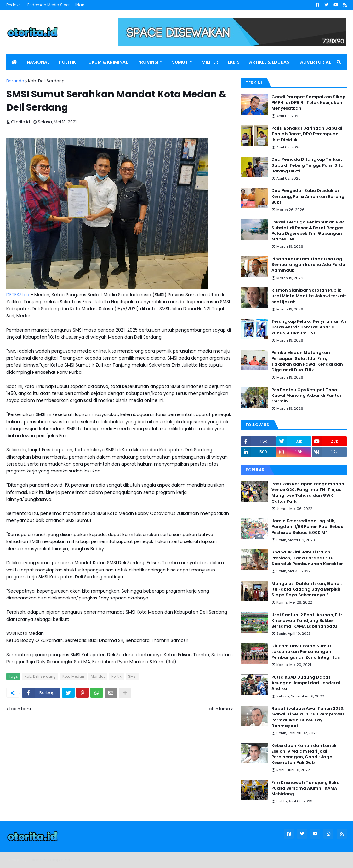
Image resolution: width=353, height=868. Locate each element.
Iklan (80, 5)
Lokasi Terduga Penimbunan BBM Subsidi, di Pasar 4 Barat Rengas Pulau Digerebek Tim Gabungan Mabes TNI (308, 231)
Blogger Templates (50, 860)
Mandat (98, 676)
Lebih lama (219, 709)
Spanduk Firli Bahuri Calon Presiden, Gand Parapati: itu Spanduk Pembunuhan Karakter (307, 558)
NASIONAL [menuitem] (38, 62)
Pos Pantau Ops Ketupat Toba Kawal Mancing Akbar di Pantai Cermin (306, 396)
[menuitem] (14, 62)
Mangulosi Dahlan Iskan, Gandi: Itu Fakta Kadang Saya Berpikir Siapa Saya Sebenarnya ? (307, 589)
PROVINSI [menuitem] (148, 62)
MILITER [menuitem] (210, 62)
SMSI (132, 676)
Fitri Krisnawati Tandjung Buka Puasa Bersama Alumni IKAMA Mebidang (306, 788)
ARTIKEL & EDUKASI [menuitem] (270, 62)
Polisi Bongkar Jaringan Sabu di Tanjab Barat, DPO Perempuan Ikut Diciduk (307, 134)
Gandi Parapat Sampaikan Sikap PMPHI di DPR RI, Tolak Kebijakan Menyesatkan (308, 103)
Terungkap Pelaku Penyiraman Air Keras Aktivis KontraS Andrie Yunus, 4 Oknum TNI (309, 327)
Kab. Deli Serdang (46, 81)
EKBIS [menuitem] (234, 62)
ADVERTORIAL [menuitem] (316, 62)
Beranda (15, 81)
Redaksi (14, 5)
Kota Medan (73, 676)
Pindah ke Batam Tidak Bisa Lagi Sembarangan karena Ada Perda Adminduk (308, 265)
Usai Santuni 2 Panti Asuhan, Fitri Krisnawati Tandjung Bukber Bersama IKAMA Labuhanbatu (307, 621)
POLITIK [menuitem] (67, 62)
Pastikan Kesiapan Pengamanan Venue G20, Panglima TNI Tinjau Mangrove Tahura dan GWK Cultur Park (308, 493)
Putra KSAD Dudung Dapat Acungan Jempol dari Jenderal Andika (306, 683)
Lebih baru (20, 709)
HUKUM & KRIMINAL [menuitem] (107, 62)
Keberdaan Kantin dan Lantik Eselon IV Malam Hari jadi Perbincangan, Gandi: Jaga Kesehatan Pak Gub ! (304, 754)
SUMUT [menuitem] (180, 62)
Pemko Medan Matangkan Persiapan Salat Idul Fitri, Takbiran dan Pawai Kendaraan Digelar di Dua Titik (307, 361)
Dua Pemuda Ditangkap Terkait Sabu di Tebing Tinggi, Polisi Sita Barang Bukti (307, 165)
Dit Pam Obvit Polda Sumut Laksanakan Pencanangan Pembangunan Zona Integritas (306, 652)
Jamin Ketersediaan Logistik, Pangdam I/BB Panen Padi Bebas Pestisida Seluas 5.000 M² (307, 527)
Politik (117, 676)
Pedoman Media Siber (48, 5)
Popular (255, 470)
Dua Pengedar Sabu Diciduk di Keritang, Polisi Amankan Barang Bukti (308, 196)
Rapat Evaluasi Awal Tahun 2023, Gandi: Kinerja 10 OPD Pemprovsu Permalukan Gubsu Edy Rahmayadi (308, 717)
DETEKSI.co (18, 295)
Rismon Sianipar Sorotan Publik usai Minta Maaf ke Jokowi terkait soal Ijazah (309, 296)
